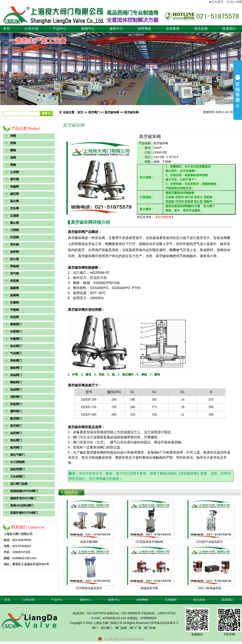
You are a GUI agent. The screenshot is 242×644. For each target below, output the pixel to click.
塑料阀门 (16, 411)
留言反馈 (201, 29)
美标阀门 (16, 361)
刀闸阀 (14, 230)
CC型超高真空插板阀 (149, 542)
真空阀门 (16, 426)
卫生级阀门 (17, 477)
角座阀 (14, 317)
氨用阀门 (16, 419)
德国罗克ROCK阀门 (23, 498)
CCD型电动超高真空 (89, 588)
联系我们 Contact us (28, 527)
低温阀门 (16, 390)
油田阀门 (16, 433)
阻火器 (14, 259)
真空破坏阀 (112, 112)
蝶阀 (13, 150)
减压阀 (14, 194)
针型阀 (14, 237)
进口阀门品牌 (19, 484)
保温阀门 (16, 375)
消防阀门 (16, 397)
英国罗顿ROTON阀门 (24, 513)
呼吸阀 (14, 266)
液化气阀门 (17, 455)
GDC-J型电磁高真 (210, 588)
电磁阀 (14, 187)
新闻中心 (88, 29)
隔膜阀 (14, 288)
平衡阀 (14, 310)
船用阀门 (16, 448)
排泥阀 (14, 281)
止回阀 (14, 172)
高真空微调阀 (89, 542)
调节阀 (14, 179)
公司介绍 (31, 29)
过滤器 (14, 216)
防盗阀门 (16, 404)
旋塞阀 (14, 295)
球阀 (13, 136)
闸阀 (13, 143)
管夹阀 (14, 245)
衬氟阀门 (16, 339)
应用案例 (173, 29)
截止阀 (14, 223)
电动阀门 (16, 346)
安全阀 (14, 208)
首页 (7, 29)
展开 (238, 91)
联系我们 (229, 29)
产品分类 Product (26, 128)
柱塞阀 (14, 303)
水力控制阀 (17, 462)
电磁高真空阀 (149, 588)
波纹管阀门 (17, 469)
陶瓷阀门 (16, 382)
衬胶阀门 (16, 332)
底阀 (13, 158)
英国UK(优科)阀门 (22, 506)
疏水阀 (14, 201)
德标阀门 (16, 368)
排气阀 (14, 274)
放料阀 (14, 252)
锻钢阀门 (16, 324)
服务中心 (116, 29)
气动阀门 (16, 353)
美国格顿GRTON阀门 (24, 491)
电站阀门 (16, 440)
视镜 (13, 165)
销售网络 (144, 29)
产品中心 (60, 29)
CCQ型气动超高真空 (210, 542)
